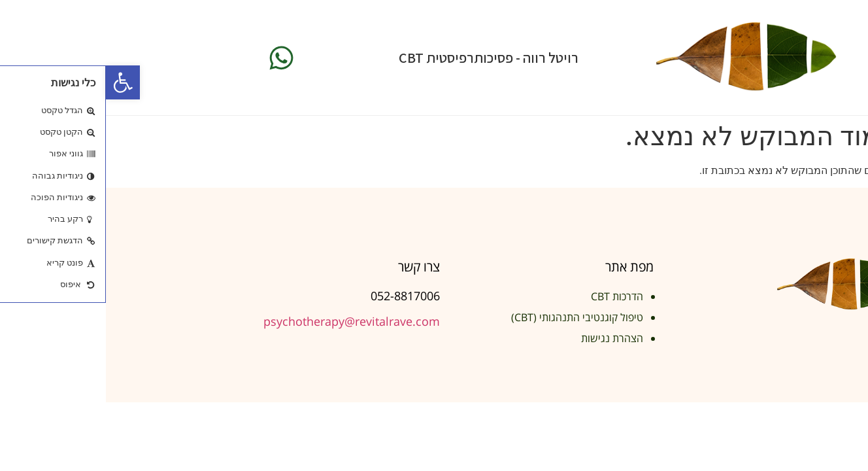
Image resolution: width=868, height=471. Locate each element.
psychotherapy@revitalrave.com (246, 321)
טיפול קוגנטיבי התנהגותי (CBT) (471, 317)
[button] (17, 82)
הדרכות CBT (511, 296)
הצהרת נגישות (506, 338)
